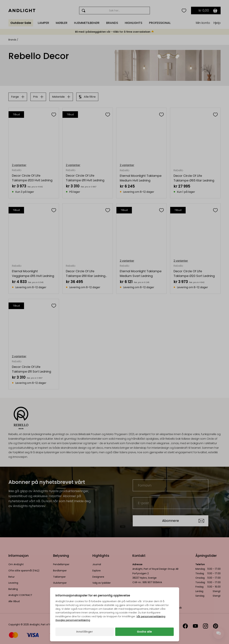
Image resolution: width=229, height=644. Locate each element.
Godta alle (144, 632)
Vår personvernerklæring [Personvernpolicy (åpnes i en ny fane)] (151, 616)
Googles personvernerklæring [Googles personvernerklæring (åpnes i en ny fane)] (73, 620)
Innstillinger (85, 632)
